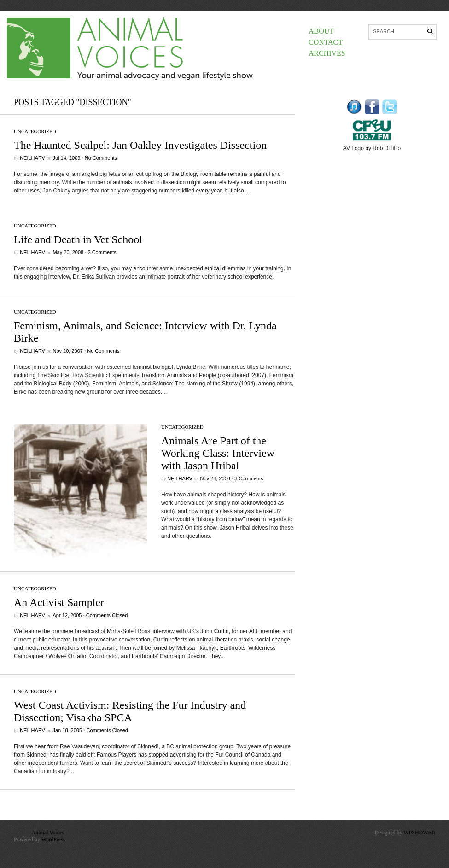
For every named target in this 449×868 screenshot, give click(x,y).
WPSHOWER (419, 833)
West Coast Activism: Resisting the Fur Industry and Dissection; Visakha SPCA (130, 711)
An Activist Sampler (59, 602)
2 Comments (102, 252)
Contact (326, 42)
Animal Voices (48, 833)
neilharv (32, 158)
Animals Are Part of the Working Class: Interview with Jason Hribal (218, 453)
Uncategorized (35, 131)
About (321, 31)
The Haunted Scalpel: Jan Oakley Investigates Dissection (140, 145)
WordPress (53, 839)
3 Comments (249, 478)
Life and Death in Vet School (78, 239)
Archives (327, 53)
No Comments (101, 158)
